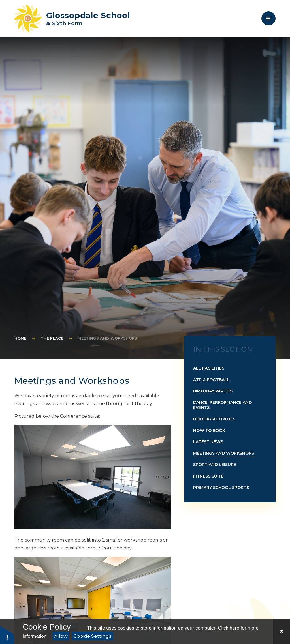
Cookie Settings (92, 636)
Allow (61, 636)
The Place (52, 338)
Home (20, 338)
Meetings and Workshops (107, 338)
